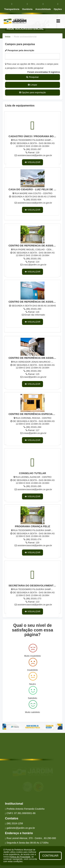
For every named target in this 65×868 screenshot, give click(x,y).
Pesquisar (32, 77)
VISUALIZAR (33, 162)
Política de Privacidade (20, 857)
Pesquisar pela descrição (20, 50)
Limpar (32, 85)
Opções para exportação (32, 92)
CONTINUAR (50, 856)
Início (8, 37)
